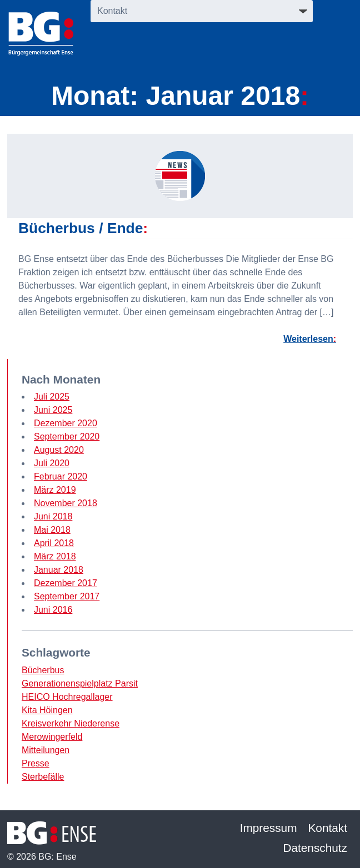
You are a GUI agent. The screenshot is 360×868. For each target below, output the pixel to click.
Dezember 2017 (66, 583)
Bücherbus (43, 670)
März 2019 (55, 490)
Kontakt (328, 828)
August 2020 (59, 450)
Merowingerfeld (52, 737)
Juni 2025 (53, 410)
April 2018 (54, 543)
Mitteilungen (46, 750)
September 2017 (67, 596)
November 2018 (66, 503)
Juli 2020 (52, 463)
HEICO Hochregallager (67, 697)
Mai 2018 (52, 530)
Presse (36, 763)
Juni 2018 (53, 516)
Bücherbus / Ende (81, 228)
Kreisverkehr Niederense (71, 723)
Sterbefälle (43, 777)
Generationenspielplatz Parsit (80, 683)
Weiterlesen (308, 339)
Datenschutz (315, 848)
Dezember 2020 (66, 423)
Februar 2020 (61, 476)
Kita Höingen (47, 710)
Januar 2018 (59, 570)
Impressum (269, 828)
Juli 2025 (52, 397)
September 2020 (67, 436)
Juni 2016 (53, 610)
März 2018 (55, 556)
